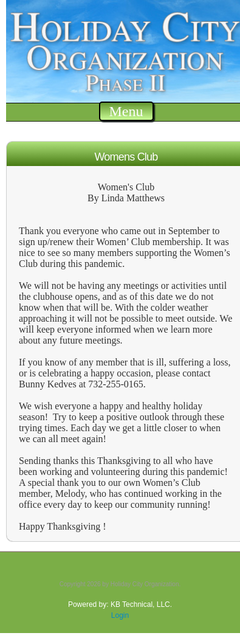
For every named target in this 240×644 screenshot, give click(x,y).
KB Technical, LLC (140, 604)
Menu (126, 111)
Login (120, 615)
